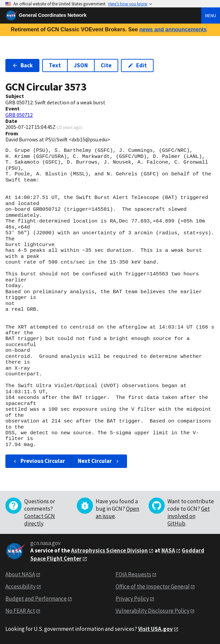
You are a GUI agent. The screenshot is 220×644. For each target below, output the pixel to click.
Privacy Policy (132, 599)
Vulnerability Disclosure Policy (152, 611)
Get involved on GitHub (189, 516)
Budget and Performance (36, 599)
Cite (106, 65)
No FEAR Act (20, 611)
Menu (211, 15)
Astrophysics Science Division (109, 550)
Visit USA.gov (155, 629)
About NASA (20, 574)
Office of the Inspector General (153, 586)
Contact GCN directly (40, 520)
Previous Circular (39, 461)
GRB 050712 (19, 115)
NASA (168, 550)
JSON (81, 65)
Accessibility (21, 586)
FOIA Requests (133, 574)
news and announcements (173, 29)
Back (22, 65)
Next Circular (99, 461)
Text (55, 65)
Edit (137, 65)
